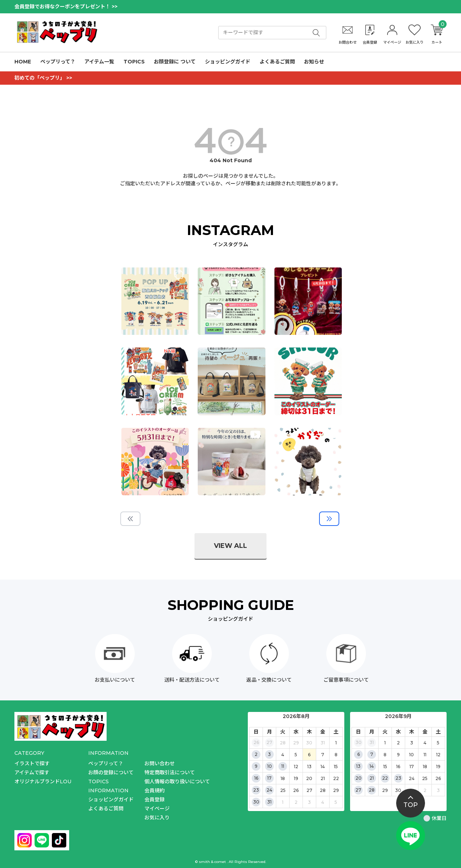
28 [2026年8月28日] (323, 790)
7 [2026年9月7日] (372, 754)
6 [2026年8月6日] (309, 755)
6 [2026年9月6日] (359, 754)
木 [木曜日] (309, 732)
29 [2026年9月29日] (385, 790)
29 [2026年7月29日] (296, 743)
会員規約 (155, 790)
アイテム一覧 (99, 62)
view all (230, 546)
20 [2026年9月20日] (359, 778)
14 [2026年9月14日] (372, 766)
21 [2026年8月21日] (323, 778)
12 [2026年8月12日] (296, 767)
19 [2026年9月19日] (438, 767)
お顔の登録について (111, 772)
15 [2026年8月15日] (336, 767)
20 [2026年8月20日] (309, 778)
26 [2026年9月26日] (438, 778)
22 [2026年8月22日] (336, 778)
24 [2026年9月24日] (412, 778)
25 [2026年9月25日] (425, 778)
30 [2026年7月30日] (309, 743)
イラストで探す (32, 763)
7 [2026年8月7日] (323, 755)
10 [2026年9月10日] (411, 755)
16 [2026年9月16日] (398, 767)
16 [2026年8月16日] (256, 778)
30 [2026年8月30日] (256, 802)
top (411, 805)
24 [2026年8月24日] (269, 790)
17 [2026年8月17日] (269, 778)
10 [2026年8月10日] (270, 766)
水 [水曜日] (296, 732)
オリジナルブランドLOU (43, 781)
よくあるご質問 (277, 62)
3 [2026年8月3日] (269, 754)
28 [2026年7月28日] (283, 743)
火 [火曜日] (283, 732)
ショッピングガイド (228, 62)
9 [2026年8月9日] (256, 766)
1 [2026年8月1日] (336, 743)
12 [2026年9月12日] (438, 755)
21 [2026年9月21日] (372, 778)
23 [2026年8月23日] (256, 790)
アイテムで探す (32, 772)
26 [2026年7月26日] (256, 742)
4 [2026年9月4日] (323, 802)
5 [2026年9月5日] (336, 802)
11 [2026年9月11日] (425, 755)
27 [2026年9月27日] (358, 790)
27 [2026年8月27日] (309, 790)
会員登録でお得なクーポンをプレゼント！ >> (66, 6)
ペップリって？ (58, 62)
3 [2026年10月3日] (438, 790)
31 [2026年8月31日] (269, 802)
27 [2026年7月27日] (269, 742)
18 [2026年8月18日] (283, 778)
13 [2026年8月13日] (309, 767)
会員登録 (155, 800)
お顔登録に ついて (175, 62)
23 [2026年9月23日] (398, 778)
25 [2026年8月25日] (283, 790)
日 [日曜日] (256, 732)
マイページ (157, 809)
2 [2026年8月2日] (256, 754)
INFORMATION (108, 790)
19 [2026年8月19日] (296, 778)
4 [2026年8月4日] (283, 755)
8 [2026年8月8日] (336, 755)
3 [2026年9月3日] (309, 802)
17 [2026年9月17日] (412, 767)
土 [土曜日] (336, 732)
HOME (23, 62)
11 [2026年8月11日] (283, 766)
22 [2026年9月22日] (385, 778)
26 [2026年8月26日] (296, 790)
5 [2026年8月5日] (296, 755)
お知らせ (314, 62)
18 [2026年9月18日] (425, 767)
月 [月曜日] (269, 732)
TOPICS (134, 62)
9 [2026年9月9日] (398, 755)
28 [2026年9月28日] (372, 790)
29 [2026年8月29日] (336, 790)
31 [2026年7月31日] (323, 743)
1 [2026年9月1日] (283, 802)
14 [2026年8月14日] (323, 767)
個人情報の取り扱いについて (177, 781)
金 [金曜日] (323, 732)
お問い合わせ (160, 763)
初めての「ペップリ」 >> (43, 78)
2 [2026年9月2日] (296, 802)
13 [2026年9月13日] (358, 766)
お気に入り (157, 818)
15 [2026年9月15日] (385, 767)
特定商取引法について (170, 772)
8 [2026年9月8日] (385, 755)
